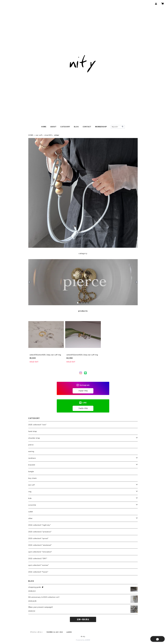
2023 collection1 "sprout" (38, 538)
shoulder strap (34, 438)
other (30, 518)
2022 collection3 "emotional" (40, 545)
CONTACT (87, 127)
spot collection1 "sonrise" (39, 565)
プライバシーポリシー (37, 632)
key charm (32, 478)
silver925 (48, 135)
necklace (32, 458)
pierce (31, 445)
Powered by (83, 640)
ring (30, 492)
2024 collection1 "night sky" (40, 525)
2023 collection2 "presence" (40, 532)
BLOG (76, 127)
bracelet (32, 465)
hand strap (33, 431)
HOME (44, 127)
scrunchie (32, 505)
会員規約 (69, 632)
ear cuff (39, 135)
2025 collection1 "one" (37, 425)
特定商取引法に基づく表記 (55, 632)
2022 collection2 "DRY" (38, 558)
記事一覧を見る (83, 619)
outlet (31, 512)
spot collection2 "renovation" (40, 552)
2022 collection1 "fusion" (38, 572)
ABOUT (53, 127)
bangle (31, 471)
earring (31, 451)
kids (30, 498)
